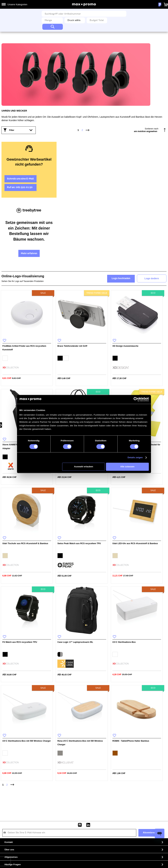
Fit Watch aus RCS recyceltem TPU (20, 642)
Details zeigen (135, 457)
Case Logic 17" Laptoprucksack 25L (75, 642)
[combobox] (84, 14)
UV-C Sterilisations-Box (124, 642)
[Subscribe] (149, 833)
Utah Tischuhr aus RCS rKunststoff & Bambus (25, 543)
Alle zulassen (127, 467)
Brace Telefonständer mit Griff (72, 346)
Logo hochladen (121, 278)
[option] (5, 358)
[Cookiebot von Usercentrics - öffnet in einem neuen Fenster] (136, 399)
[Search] (53, 27)
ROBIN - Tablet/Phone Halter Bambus (131, 741)
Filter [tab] (12, 130)
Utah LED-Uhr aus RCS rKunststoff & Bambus (135, 543)
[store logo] (84, 5)
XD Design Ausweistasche (125, 346)
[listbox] (27, 359)
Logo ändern (152, 278)
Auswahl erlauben (84, 467)
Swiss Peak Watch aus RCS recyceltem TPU (79, 543)
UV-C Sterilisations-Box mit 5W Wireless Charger (27, 741)
